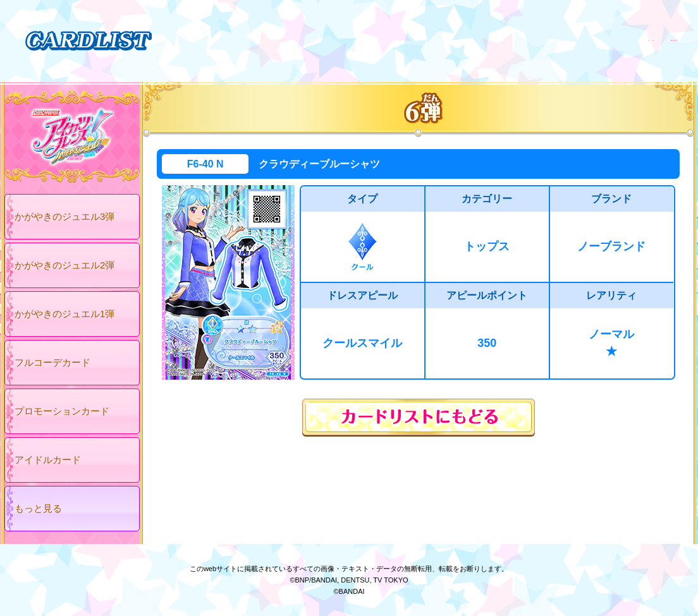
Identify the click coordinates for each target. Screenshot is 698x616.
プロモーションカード (62, 411)
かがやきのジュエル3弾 (64, 216)
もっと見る (38, 508)
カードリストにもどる (419, 418)
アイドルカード (48, 460)
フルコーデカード (52, 362)
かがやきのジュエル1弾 (64, 314)
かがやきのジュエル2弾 (64, 265)
